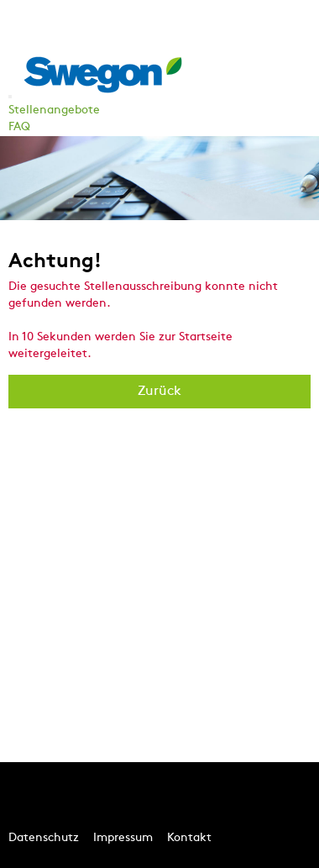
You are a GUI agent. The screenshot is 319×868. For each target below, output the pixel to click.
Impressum (123, 838)
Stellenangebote (54, 110)
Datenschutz (44, 838)
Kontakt (189, 838)
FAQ (19, 127)
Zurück (159, 392)
